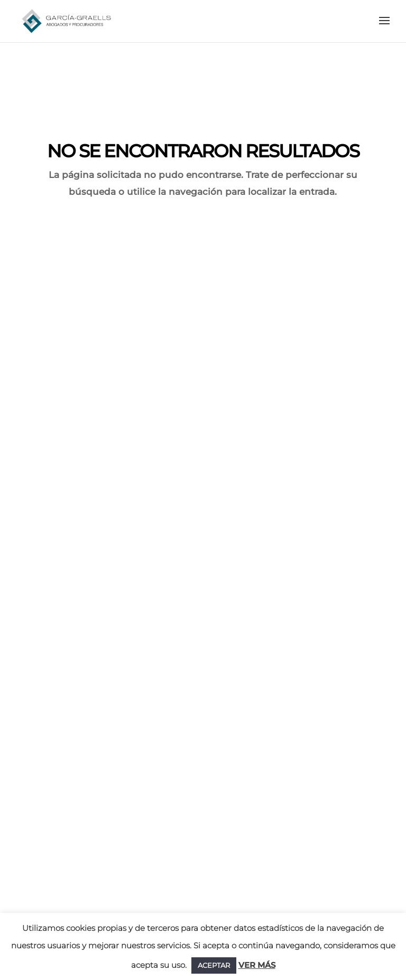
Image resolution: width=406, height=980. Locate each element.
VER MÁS (257, 965)
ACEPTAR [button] (214, 965)
